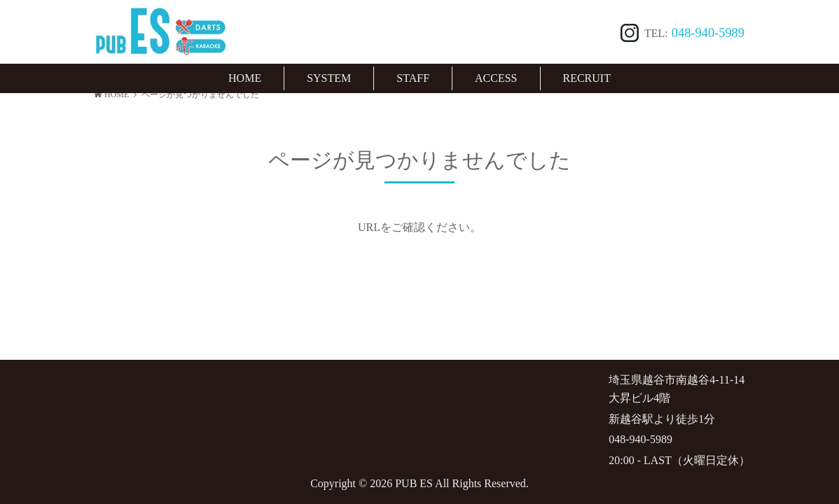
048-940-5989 (708, 33)
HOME (111, 94)
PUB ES (414, 483)
